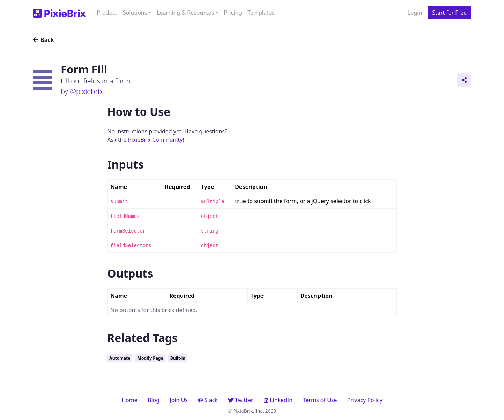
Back (43, 40)
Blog (154, 400)
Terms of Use (320, 400)
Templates (261, 13)
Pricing (233, 13)
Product (107, 13)
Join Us (179, 400)
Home (129, 400)
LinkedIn (278, 400)
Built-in (178, 358)
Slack (208, 400)
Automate (120, 358)
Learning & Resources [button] (185, 13)
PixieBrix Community (155, 140)
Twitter (241, 400)
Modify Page (150, 358)
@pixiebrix (86, 91)
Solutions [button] (135, 13)
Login (415, 13)
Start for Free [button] (449, 13)
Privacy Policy (365, 400)
